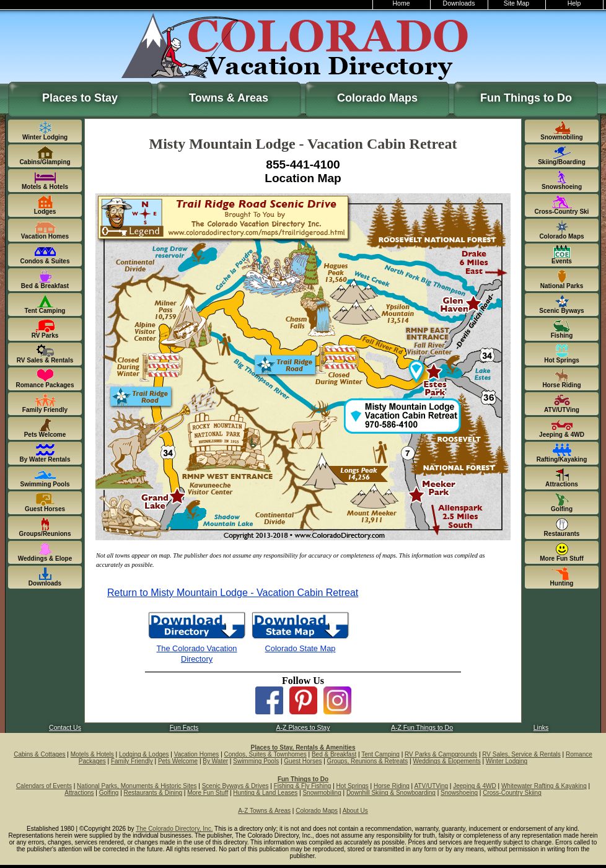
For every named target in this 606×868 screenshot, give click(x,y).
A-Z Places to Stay (303, 728)
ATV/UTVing (431, 786)
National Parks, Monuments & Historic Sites (137, 786)
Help (574, 3)
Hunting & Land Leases (265, 793)
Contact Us (65, 728)
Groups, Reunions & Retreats (368, 761)
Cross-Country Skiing (512, 793)
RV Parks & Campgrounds (441, 754)
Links (541, 728)
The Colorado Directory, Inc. (174, 829)
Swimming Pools (256, 761)
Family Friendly (132, 761)
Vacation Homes (197, 754)
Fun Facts (184, 728)
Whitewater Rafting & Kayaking (544, 786)
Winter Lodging (507, 761)
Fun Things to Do (526, 98)
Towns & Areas (229, 98)
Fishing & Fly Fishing (303, 786)
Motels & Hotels (92, 754)
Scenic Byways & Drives (235, 786)
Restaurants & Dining (153, 793)
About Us (355, 811)
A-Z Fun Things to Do (422, 728)
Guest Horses (303, 761)
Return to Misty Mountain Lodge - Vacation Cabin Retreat (233, 593)
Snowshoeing (459, 793)
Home (402, 3)
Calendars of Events (44, 786)
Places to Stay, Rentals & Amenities (303, 747)
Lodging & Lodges (144, 754)
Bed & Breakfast (334, 754)
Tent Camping (380, 754)
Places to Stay (80, 98)
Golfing (109, 793)
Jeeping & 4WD (474, 786)
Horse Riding (392, 786)
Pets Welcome (178, 761)
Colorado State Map (301, 648)
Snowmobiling (322, 793)
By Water (215, 761)
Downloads (459, 3)
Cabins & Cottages (39, 754)
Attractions (79, 793)
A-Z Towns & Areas (264, 811)
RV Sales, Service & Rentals (521, 754)
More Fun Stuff (208, 793)
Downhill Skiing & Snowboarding (391, 793)
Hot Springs (353, 786)
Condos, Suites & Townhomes (266, 754)
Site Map (516, 3)
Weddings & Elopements (446, 761)
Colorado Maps (377, 98)
